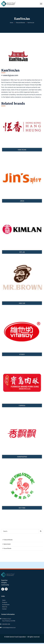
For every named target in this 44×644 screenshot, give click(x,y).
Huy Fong (22, 508)
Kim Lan (22, 252)
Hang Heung (22, 150)
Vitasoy (22, 354)
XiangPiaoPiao (22, 457)
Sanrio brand (7, 544)
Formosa (22, 405)
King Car (22, 303)
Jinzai (22, 201)
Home (11, 23)
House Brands (7, 548)
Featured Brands (20, 23)
